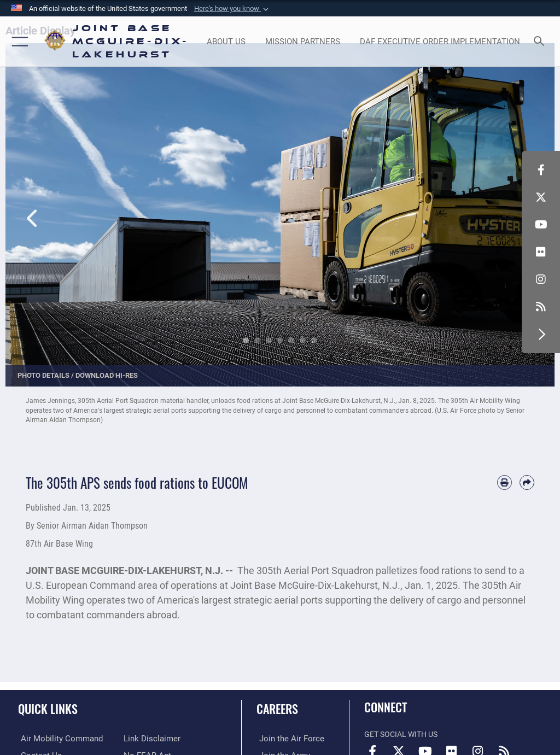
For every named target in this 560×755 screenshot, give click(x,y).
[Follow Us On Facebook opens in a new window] (541, 170)
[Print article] (504, 482)
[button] (232, 9)
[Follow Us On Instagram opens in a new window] (541, 279)
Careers (277, 709)
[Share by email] (527, 482)
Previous (33, 205)
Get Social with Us (401, 734)
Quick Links (48, 709)
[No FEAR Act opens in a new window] (145, 738)
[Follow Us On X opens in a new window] (541, 197)
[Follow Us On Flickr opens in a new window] (541, 252)
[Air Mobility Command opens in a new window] (56, 738)
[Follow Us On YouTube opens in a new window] (541, 225)
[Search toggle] (541, 42)
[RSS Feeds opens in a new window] (541, 307)
